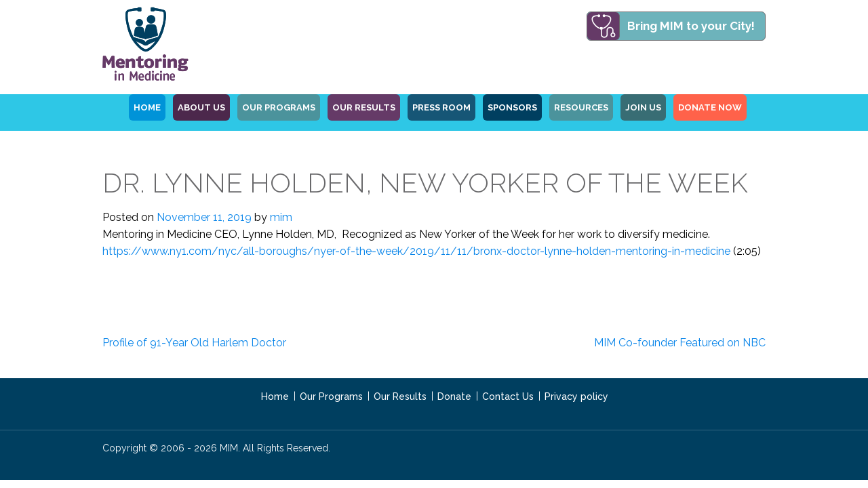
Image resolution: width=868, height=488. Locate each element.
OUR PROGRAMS (279, 107)
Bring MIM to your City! (691, 26)
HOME (147, 107)
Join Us (643, 107)
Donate (454, 396)
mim (281, 217)
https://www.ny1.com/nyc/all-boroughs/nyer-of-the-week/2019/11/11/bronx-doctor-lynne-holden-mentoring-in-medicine (416, 251)
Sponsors (512, 107)
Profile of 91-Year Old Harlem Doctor (194, 343)
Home (275, 396)
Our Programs (331, 396)
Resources (581, 107)
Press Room (441, 107)
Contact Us (508, 396)
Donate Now (710, 107)
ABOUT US (201, 107)
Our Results (364, 107)
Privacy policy (576, 396)
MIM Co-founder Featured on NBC (680, 343)
